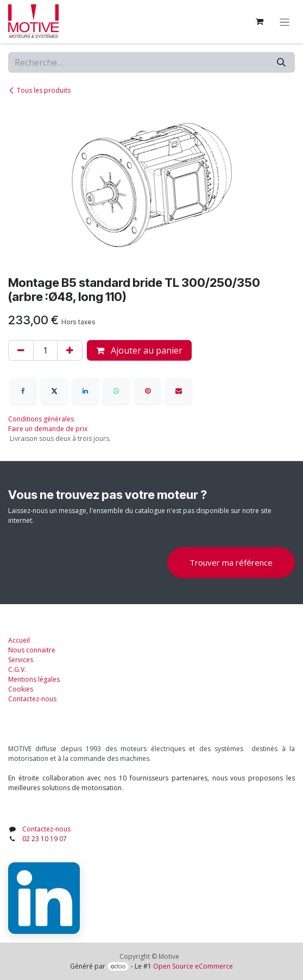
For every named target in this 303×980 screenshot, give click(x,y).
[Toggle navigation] (285, 22)
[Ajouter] (70, 350)
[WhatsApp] (116, 391)
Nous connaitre (32, 650)
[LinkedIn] (85, 391)
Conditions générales (41, 419)
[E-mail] (179, 391)
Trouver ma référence (231, 562)
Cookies (21, 689)
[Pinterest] (148, 391)
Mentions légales (34, 679)
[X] (54, 391)
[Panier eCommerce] (260, 22)
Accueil (19, 640)
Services (21, 660)
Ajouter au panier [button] (139, 350)
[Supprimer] (21, 350)
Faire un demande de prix (48, 429)
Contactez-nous (32, 699)
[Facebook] (23, 391)
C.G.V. (17, 670)
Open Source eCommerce (193, 966)
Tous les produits (39, 90)
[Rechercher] (281, 62)
